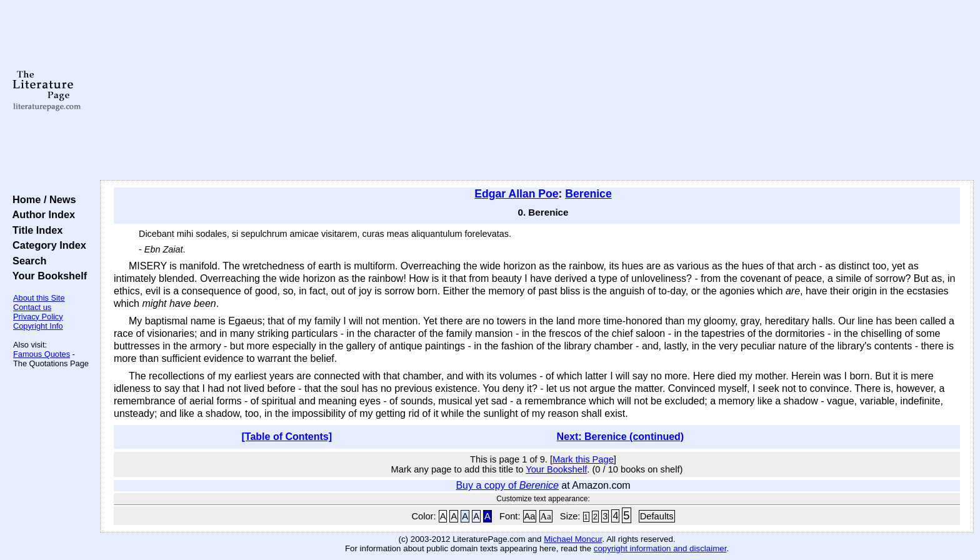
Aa (530, 516)
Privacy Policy (38, 317)
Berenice (588, 194)
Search (27, 261)
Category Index (47, 245)
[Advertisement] (537, 91)
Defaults (657, 516)
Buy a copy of (507, 485)
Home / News (42, 199)
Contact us (32, 307)
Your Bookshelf (47, 276)
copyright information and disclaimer (660, 548)
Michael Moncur (573, 539)
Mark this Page (583, 459)
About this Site (39, 298)
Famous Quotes (42, 354)
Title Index (35, 230)
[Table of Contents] (287, 437)
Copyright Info (38, 326)
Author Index (41, 214)
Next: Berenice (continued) (621, 437)
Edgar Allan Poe (516, 194)
